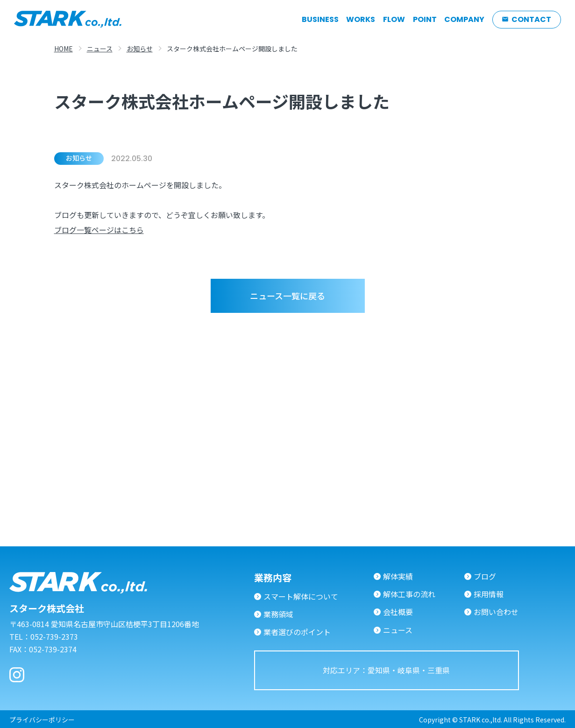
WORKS (361, 20)
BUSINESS (320, 20)
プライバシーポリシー (42, 720)
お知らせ (140, 49)
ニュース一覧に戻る (287, 296)
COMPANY (464, 20)
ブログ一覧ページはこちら (99, 232)
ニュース (100, 49)
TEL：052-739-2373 (44, 636)
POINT (425, 20)
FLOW (394, 20)
